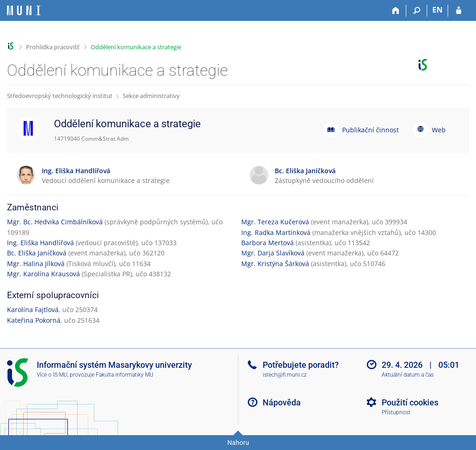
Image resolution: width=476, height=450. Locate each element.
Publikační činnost (370, 130)
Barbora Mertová (268, 243)
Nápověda (282, 402)
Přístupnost (396, 412)
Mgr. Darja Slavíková (273, 253)
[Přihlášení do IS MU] (459, 11)
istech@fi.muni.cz (285, 375)
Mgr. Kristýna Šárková (275, 264)
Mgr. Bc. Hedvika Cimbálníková (55, 222)
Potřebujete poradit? (301, 365)
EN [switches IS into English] (437, 10)
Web (439, 130)
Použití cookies (410, 402)
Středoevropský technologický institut (60, 96)
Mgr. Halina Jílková (36, 264)
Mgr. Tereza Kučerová (275, 222)
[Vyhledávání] (417, 11)
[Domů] (396, 11)
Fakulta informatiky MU (125, 375)
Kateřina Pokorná (34, 320)
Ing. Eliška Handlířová (40, 243)
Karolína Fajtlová (33, 310)
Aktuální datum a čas (408, 375)
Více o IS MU (52, 375)
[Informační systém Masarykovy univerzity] (24, 10)
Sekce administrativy (151, 96)
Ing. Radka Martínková (276, 232)
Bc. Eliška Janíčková (37, 253)
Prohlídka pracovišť (53, 47)
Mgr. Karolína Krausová (43, 274)
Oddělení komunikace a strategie (136, 47)
